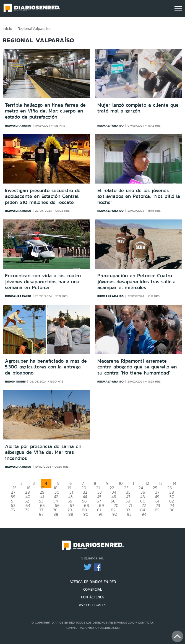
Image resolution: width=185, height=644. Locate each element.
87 (41, 514)
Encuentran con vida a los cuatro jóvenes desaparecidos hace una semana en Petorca (43, 282)
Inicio (7, 28)
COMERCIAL (93, 589)
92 (115, 514)
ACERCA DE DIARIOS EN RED (93, 582)
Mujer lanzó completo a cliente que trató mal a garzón (138, 108)
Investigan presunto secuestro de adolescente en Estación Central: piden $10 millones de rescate (43, 196)
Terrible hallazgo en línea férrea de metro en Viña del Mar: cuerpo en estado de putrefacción (45, 111)
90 (86, 514)
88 (56, 514)
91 (100, 514)
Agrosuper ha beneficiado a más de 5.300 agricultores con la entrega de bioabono (46, 367)
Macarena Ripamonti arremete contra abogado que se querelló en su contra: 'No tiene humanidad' (137, 367)
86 (172, 510)
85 (157, 510)
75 (13, 510)
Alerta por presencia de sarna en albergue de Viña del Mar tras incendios (43, 452)
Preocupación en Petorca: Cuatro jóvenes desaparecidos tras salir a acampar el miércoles (136, 282)
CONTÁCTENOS (93, 597)
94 (144, 514)
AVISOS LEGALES (92, 605)
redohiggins (15, 381)
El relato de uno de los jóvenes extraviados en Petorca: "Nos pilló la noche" (139, 196)
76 (27, 510)
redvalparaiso (18, 125)
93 (129, 514)
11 (134, 483)
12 (147, 483)
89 (71, 514)
